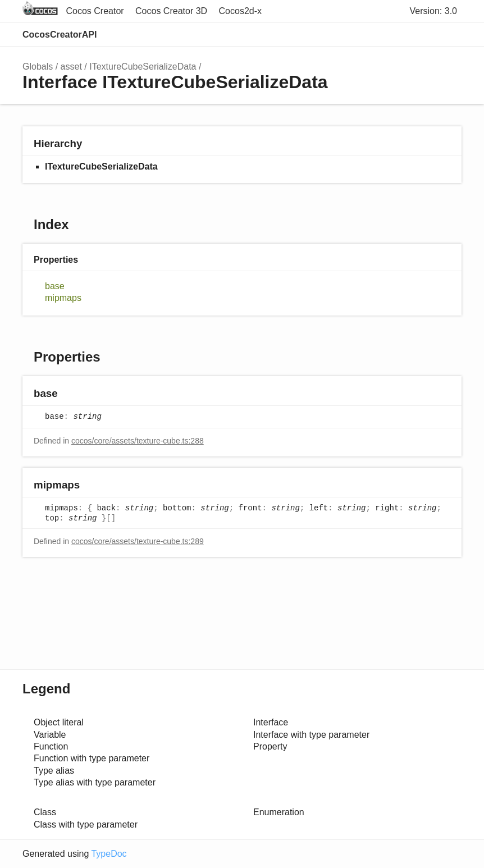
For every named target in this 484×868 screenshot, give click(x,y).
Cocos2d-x (240, 11)
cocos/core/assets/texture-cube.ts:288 (138, 441)
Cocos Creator (95, 11)
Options (426, 35)
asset (71, 67)
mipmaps (63, 298)
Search (403, 35)
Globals (38, 67)
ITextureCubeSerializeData (143, 67)
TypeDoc (109, 854)
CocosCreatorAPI (60, 35)
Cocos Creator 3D (171, 11)
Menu (450, 35)
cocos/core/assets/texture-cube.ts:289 (138, 541)
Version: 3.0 (434, 11)
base (55, 286)
